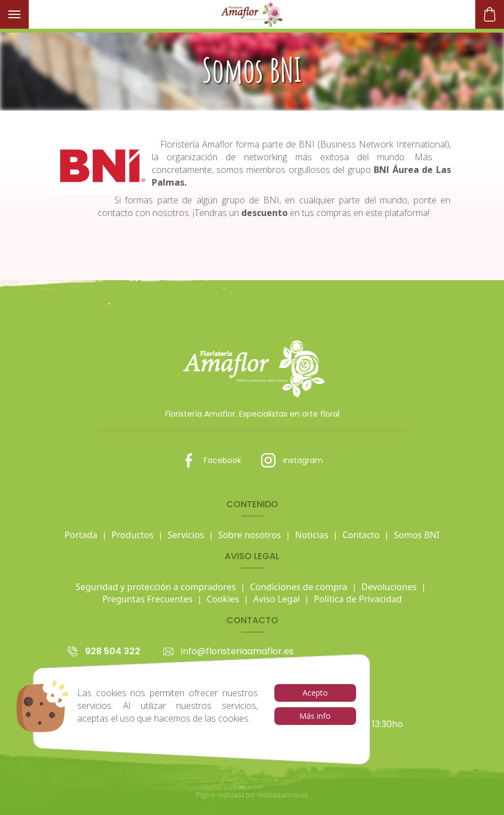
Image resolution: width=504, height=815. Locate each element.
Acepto (315, 693)
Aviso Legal (277, 599)
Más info (315, 716)
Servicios (186, 535)
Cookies (223, 599)
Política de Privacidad (358, 599)
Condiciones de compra (299, 587)
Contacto (361, 535)
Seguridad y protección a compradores (156, 587)
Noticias (311, 535)
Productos (132, 535)
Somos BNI (417, 535)
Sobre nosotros (250, 535)
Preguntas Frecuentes (147, 599)
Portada (81, 535)
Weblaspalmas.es (283, 795)
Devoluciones (389, 587)
